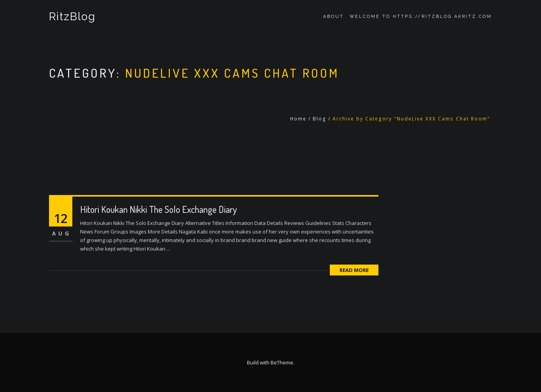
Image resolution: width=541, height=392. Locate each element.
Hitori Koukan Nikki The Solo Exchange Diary (158, 209)
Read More (354, 270)
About (334, 17)
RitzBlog (73, 17)
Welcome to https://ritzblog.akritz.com (421, 17)
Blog (320, 119)
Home (298, 119)
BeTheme (282, 362)
